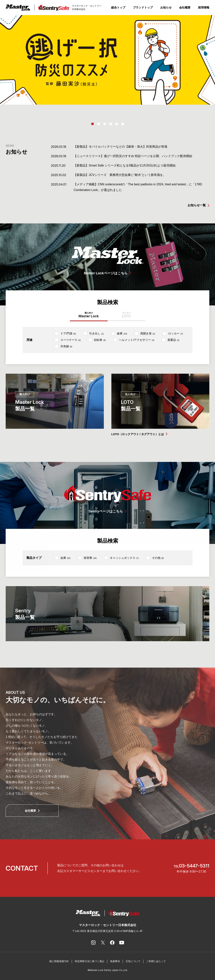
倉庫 (122, 333)
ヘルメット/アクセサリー (137, 340)
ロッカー (176, 333)
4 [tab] (111, 124)
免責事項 (115, 961)
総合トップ (118, 7)
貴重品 (173, 340)
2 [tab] (99, 124)
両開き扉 (148, 333)
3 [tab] (105, 124)
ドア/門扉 (68, 333)
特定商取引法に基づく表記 (89, 961)
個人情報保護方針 (59, 961)
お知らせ (166, 7)
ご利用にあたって (156, 961)
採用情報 (204, 7)
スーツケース (71, 340)
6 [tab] (123, 124)
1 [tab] (92, 124)
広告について (133, 961)
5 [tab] (117, 124)
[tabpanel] (107, 60)
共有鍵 (66, 346)
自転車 (100, 340)
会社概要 (185, 7)
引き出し (96, 333)
